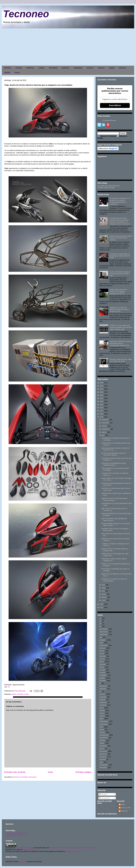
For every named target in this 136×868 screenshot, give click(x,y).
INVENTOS (65, 68)
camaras (102, 648)
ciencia (102, 651)
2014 (102, 604)
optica (102, 719)
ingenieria (103, 689)
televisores (103, 754)
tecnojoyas (103, 746)
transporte (103, 757)
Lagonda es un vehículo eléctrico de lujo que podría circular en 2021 (119, 309)
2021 (102, 398)
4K (100, 618)
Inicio (50, 772)
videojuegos (104, 765)
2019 (102, 405)
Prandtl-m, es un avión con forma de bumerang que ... (114, 580)
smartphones (104, 735)
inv (100, 691)
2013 (102, 607)
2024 (102, 389)
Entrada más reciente (15, 772)
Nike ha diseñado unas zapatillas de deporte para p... (114, 519)
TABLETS (101, 68)
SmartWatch (104, 738)
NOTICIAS (122, 68)
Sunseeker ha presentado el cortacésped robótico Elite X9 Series (120, 256)
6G (100, 624)
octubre (104, 426)
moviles (102, 710)
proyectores (104, 724)
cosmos (102, 659)
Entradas (103, 794)
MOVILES (90, 68)
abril (103, 591)
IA (100, 683)
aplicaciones (104, 632)
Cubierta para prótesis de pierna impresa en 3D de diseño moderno (121, 238)
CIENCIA (42, 68)
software (102, 740)
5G (100, 621)
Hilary (123, 804)
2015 (102, 417)
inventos (20, 694)
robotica (102, 732)
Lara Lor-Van (126, 808)
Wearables (103, 768)
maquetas (103, 697)
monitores (103, 705)
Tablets (102, 743)
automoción (103, 645)
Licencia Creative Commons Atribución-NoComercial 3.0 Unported (73, 848)
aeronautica (104, 629)
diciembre (105, 420)
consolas (102, 656)
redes (101, 727)
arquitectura (104, 634)
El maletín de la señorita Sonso (17, 833)
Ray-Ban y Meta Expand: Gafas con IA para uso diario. (121, 360)
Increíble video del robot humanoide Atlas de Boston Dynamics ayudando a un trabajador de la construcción (120, 221)
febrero (104, 597)
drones (102, 667)
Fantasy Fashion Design (106, 188)
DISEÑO (112, 68)
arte (101, 637)
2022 (102, 395)
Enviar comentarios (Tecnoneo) (25, 777)
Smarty (17, 73)
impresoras (103, 686)
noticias (102, 716)
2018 (102, 408)
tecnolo (102, 748)
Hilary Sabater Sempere (24, 848)
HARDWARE (78, 68)
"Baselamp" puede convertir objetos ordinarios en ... (114, 560)
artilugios (103, 640)
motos (26, 694)
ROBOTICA (30, 68)
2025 (102, 386)
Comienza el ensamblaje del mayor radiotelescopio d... (114, 464)
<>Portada (9, 860)
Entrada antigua (83, 772)
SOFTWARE (53, 68)
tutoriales (103, 759)
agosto (104, 432)
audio (101, 643)
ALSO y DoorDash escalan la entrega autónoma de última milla (120, 274)
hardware (103, 681)
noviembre (106, 423)
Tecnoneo (26, 14)
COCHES (19, 68)
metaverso (103, 702)
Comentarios (104, 798)
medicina (103, 700)
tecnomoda (103, 751)
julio (103, 435)
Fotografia (103, 675)
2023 (102, 392)
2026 (102, 383)
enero (104, 600)
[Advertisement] (68, 47)
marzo (104, 594)
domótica (103, 664)
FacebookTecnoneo (109, 120)
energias (102, 673)
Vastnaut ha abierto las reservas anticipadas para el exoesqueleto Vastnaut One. (121, 343)
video (101, 762)
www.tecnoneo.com (29, 850)
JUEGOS (7, 73)
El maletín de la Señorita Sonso (109, 186)
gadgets (102, 678)
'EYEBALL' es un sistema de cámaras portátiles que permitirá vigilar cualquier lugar (121, 327)
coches (102, 653)
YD (9, 687)
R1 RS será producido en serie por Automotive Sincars (114, 454)
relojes (102, 730)
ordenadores (104, 721)
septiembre (106, 429)
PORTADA (8, 68)
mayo (104, 588)
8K (100, 626)
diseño (14, 694)
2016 (102, 414)
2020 (102, 401)
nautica (102, 713)
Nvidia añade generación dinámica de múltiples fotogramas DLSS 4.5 (118, 292)
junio (103, 585)
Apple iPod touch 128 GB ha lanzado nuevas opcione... (114, 499)
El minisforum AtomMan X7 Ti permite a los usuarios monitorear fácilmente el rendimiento (120, 201)
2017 (102, 411)
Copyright (23, 862)
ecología (102, 670)
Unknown (124, 811)
